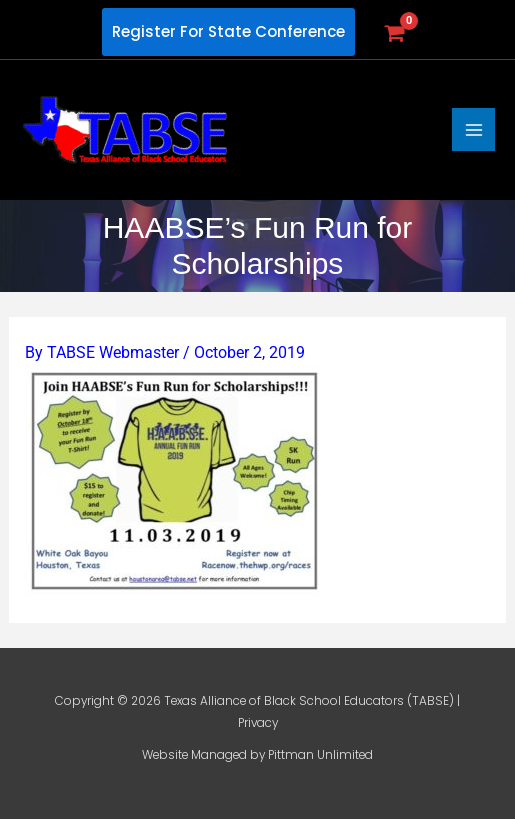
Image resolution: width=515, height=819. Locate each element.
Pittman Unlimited (320, 755)
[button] (228, 32)
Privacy (258, 723)
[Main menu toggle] (473, 129)
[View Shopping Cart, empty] (393, 32)
